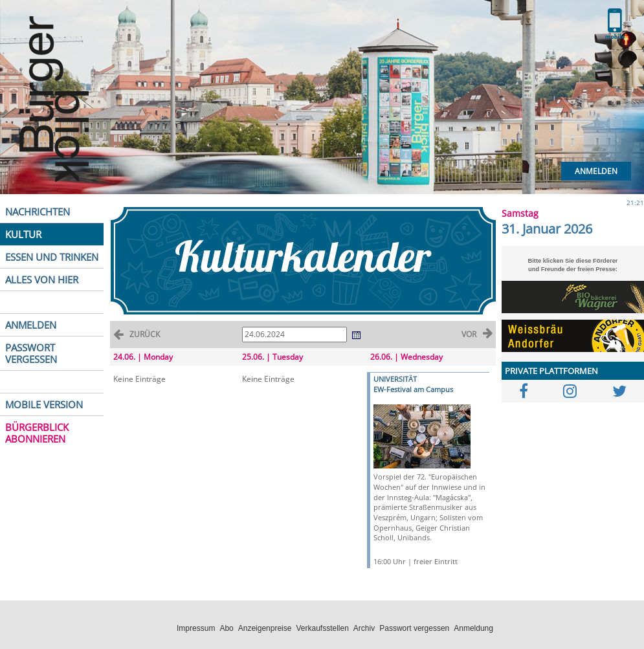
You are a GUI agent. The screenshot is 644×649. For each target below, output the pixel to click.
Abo (226, 628)
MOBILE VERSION (44, 404)
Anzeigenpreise (265, 628)
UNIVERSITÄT (395, 379)
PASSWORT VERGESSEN (31, 353)
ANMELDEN (31, 325)
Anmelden (596, 171)
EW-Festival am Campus (413, 389)
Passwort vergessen (414, 628)
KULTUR (23, 234)
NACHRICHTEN (38, 212)
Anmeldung (473, 628)
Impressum (196, 628)
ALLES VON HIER (42, 280)
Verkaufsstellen (322, 628)
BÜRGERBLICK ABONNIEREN (37, 433)
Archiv (364, 628)
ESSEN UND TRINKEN (52, 257)
